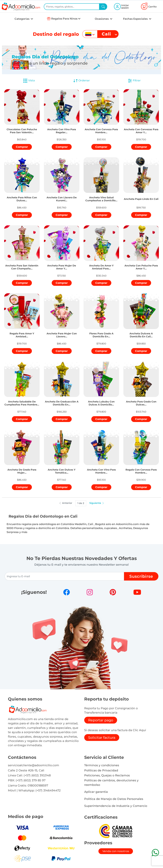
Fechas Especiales (136, 19)
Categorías (22, 19)
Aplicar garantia (96, 792)
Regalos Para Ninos (64, 19)
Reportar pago (101, 720)
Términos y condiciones (102, 765)
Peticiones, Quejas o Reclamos (107, 775)
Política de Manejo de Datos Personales (114, 799)
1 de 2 (81, 503)
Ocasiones (102, 19)
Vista (29, 81)
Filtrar (134, 81)
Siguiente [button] (97, 503)
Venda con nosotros (116, 851)
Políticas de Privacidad (101, 770)
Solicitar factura (102, 738)
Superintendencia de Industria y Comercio (116, 806)
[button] (22, 128)
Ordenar (81, 81)
